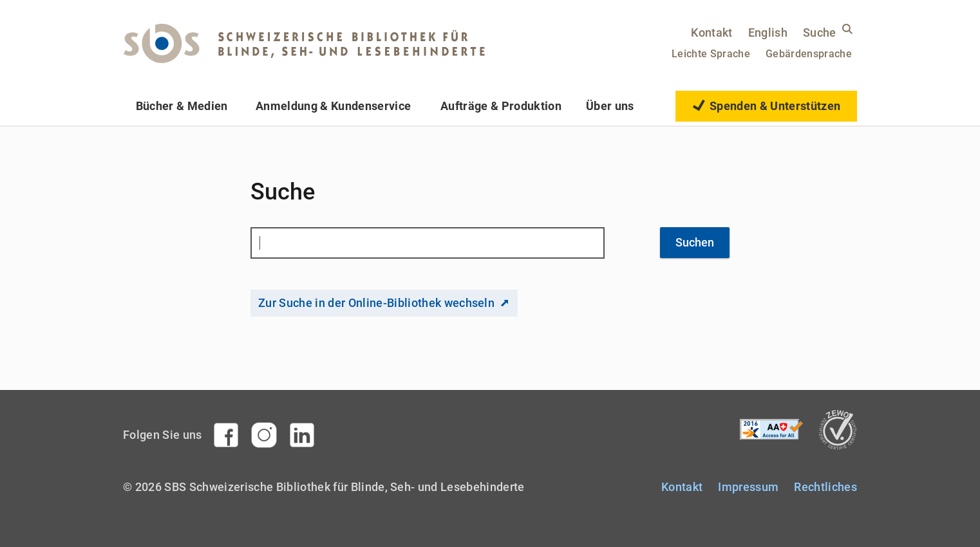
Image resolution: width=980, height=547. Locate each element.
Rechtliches (825, 487)
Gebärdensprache (809, 54)
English (768, 32)
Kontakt (711, 32)
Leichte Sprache (711, 54)
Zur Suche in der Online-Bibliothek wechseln (376, 303)
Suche (820, 32)
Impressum (748, 487)
